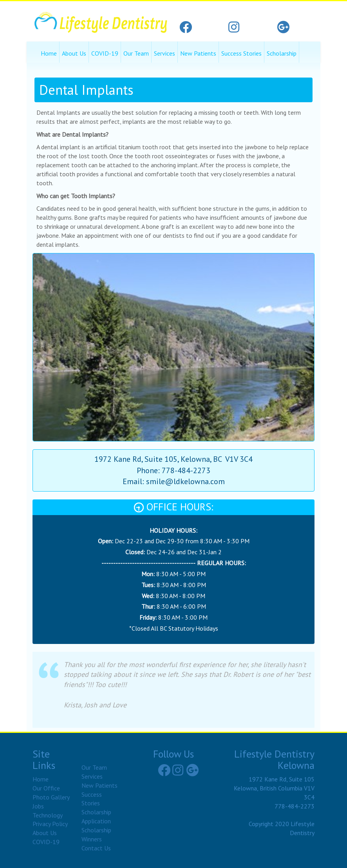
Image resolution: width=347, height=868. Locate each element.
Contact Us (96, 848)
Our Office (46, 788)
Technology (48, 815)
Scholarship (282, 53)
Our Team (136, 53)
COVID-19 (105, 53)
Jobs (38, 806)
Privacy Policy (50, 824)
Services (164, 53)
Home (49, 53)
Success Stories (241, 53)
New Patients (198, 53)
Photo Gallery (51, 797)
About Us (74, 53)
